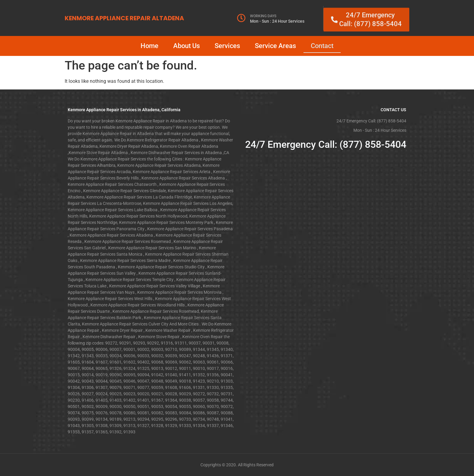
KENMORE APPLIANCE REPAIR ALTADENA (124, 18)
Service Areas (275, 46)
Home (149, 46)
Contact (322, 46)
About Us (187, 46)
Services (227, 46)
